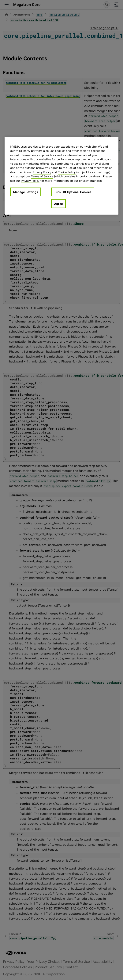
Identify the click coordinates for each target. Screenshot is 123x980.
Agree (58, 204)
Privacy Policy (42, 172)
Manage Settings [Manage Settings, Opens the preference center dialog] (26, 192)
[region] (61, 176)
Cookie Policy (67, 172)
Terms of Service (42, 176)
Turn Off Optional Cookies (73, 192)
